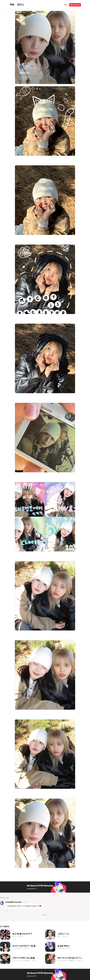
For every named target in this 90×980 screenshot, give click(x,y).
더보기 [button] (45, 915)
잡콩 (59, 936)
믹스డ (14, 936)
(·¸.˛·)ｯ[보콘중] (17, 948)
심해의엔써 (61, 948)
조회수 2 (21, 936)
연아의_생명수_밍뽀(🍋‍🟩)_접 (21, 961)
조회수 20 (26, 948)
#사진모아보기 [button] (25, 78)
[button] (66, 5)
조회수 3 (69, 948)
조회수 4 (65, 936)
